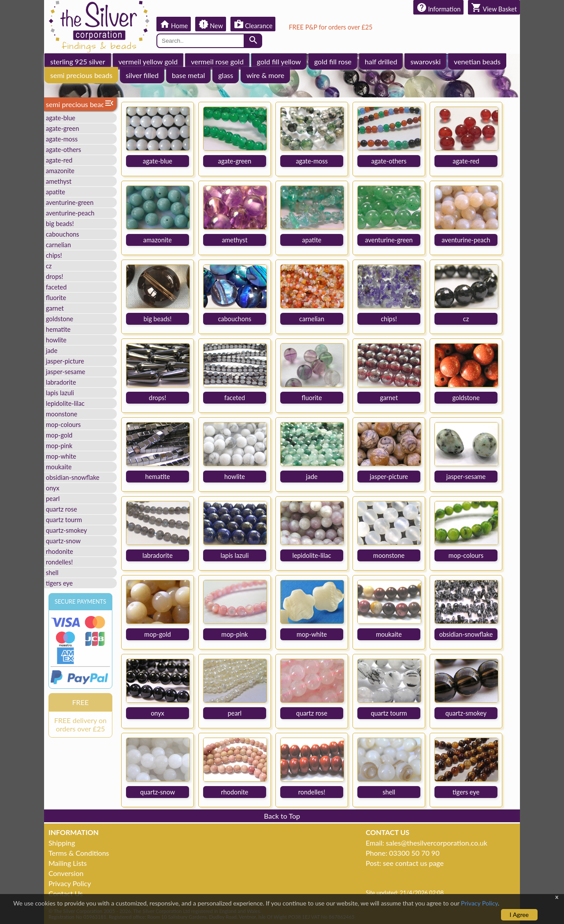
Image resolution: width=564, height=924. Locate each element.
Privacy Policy (70, 883)
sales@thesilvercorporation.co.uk (437, 843)
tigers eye (59, 583)
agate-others (63, 150)
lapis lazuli (60, 393)
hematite (58, 329)
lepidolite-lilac (65, 403)
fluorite (56, 298)
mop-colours (63, 425)
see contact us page (413, 863)
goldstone (59, 319)
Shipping (62, 843)
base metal (188, 75)
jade (52, 351)
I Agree (519, 915)
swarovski (425, 61)
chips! (54, 255)
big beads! (60, 224)
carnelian (58, 245)
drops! (54, 276)
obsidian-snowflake (73, 477)
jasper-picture (65, 361)
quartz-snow (63, 541)
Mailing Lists (68, 863)
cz (49, 266)
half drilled (381, 61)
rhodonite (59, 551)
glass (226, 75)
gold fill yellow (279, 61)
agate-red (59, 160)
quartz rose (61, 509)
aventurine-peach (70, 213)
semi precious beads (81, 75)
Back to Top (282, 816)
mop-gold (59, 435)
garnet (55, 308)
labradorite (61, 382)
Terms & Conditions (79, 853)
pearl (53, 499)
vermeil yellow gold (148, 61)
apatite (56, 192)
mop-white (61, 456)
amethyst (59, 181)
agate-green (62, 128)
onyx (53, 488)
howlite (56, 340)
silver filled (142, 75)
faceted (56, 287)
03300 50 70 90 (414, 853)
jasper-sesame (65, 372)
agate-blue (61, 118)
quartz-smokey (66, 530)
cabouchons (63, 234)
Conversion (66, 873)
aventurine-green (70, 202)
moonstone (61, 414)
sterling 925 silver (78, 61)
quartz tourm (64, 520)
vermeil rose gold (217, 61)
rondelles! (59, 562)
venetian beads (477, 61)
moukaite (59, 467)
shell (52, 573)
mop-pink (59, 446)
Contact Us (66, 893)
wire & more (265, 75)
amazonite (60, 171)
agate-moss (62, 139)
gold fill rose (333, 61)
